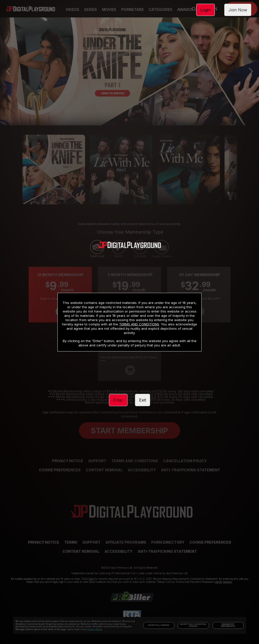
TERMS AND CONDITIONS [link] (139, 324)
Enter (118, 400)
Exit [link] (143, 400)
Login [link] (206, 10)
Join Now (238, 10)
